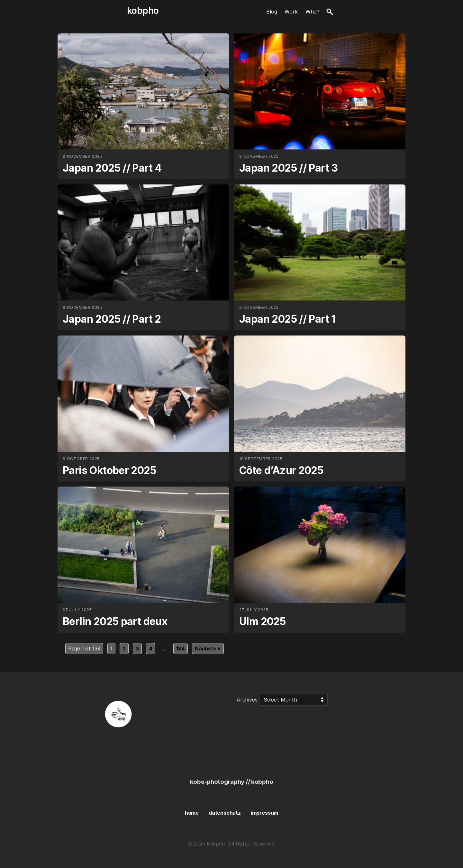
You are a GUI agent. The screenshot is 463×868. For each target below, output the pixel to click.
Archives (247, 700)
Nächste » (208, 649)
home (192, 813)
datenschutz (225, 813)
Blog (272, 12)
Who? (312, 12)
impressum (264, 813)
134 (181, 649)
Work (291, 12)
